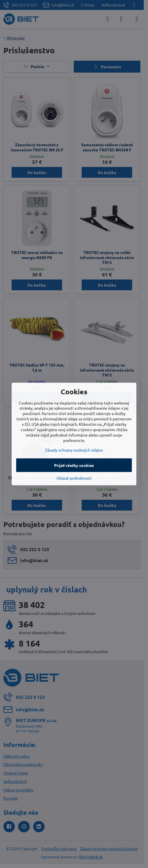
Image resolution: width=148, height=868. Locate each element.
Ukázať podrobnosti (74, 478)
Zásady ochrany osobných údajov (74, 450)
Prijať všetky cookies (74, 465)
